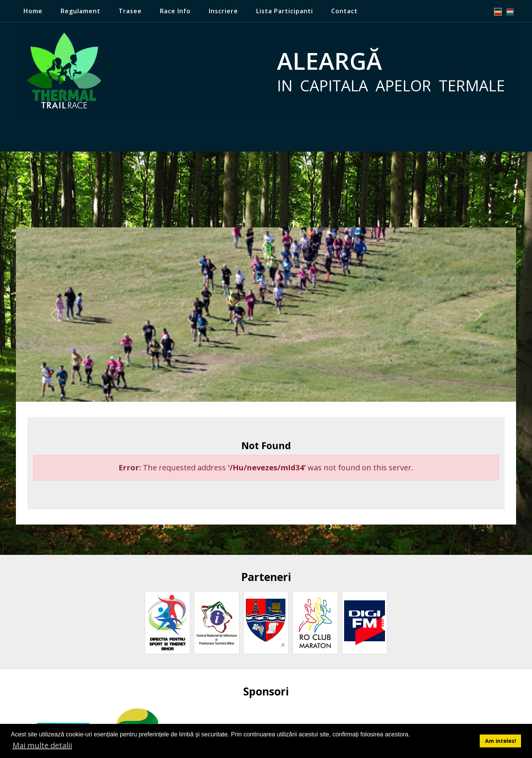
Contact (344, 11)
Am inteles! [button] (501, 741)
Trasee (130, 11)
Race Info (175, 11)
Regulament (81, 11)
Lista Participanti (285, 11)
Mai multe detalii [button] (42, 745)
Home (33, 11)
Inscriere (223, 11)
